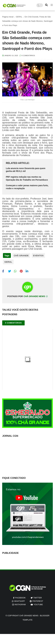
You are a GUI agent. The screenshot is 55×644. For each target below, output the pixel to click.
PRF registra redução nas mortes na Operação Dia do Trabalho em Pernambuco (27, 178)
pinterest (38, 601)
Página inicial (8, 17)
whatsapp (20, 601)
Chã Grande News (29, 616)
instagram (20, 605)
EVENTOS (38, 255)
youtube (38, 605)
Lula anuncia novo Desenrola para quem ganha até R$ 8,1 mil (26, 170)
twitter (38, 598)
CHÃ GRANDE (21, 255)
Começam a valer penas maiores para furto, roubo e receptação (27, 187)
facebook (20, 598)
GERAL (19, 17)
